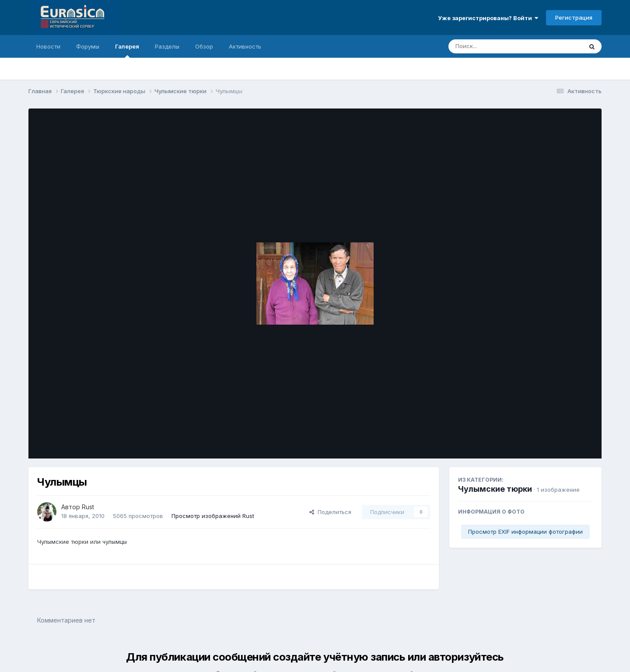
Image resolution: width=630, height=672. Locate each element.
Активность (245, 46)
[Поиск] (499, 46)
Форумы (88, 46)
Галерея (127, 50)
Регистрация (574, 17)
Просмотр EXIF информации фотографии (525, 532)
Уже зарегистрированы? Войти (488, 18)
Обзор (204, 46)
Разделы (167, 46)
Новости (48, 46)
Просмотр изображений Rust (213, 516)
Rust (88, 507)
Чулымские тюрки (495, 489)
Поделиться (330, 512)
